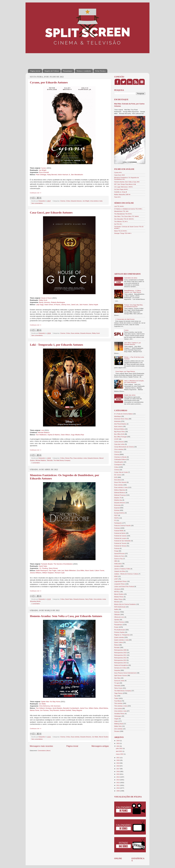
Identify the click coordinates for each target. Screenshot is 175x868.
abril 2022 (119, 751)
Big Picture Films (120, 432)
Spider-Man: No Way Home (51, 702)
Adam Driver (49, 305)
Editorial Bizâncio (120, 492)
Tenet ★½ (117, 197)
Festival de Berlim (120, 533)
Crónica (117, 470)
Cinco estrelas (119, 449)
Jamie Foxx (84, 708)
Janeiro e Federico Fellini (122, 569)
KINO (116, 576)
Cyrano (44, 168)
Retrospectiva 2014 (120, 663)
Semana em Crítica (120, 668)
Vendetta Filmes (119, 713)
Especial (117, 508)
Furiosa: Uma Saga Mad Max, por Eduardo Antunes (134, 306)
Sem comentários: (37, 203)
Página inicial (35, 71)
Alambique (118, 416)
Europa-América (119, 513)
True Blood (118, 701)
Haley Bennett (52, 175)
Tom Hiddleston (41, 435)
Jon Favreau (44, 710)
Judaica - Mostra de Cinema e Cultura (126, 574)
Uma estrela (118, 708)
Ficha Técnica (100, 71)
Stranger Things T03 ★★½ (123, 233)
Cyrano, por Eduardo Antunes (49, 82)
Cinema (63, 201)
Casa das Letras (119, 444)
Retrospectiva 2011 (120, 655)
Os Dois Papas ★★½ (121, 189)
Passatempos (68, 71)
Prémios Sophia (119, 632)
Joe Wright (43, 170)
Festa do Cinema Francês (122, 525)
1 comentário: (36, 463)
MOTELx (117, 592)
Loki (43, 430)
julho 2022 (119, 748)
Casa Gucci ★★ (119, 175)
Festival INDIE (119, 531)
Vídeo (116, 721)
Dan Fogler (53, 570)
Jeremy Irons (66, 305)
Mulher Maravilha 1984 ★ (122, 194)
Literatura (117, 589)
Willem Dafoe (93, 708)
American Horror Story (121, 419)
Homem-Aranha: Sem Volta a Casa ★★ (127, 182)
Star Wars (117, 678)
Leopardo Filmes (120, 584)
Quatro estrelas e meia (121, 640)
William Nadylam (48, 573)
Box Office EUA (119, 434)
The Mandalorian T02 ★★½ (123, 214)
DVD (116, 477)
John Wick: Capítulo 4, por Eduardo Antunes (133, 344)
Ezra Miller (80, 570)
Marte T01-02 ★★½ (121, 231)
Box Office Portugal (120, 437)
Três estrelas (118, 703)
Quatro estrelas (119, 637)
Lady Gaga (40, 305)
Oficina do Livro (119, 617)
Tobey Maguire (77, 710)
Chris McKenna (44, 706)
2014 (118, 777)
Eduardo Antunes (76, 201)
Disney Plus (69, 458)
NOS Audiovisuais (120, 607)
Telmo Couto (118, 688)
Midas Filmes (118, 599)
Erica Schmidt (44, 172)
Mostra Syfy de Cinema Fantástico (125, 604)
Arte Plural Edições (120, 424)
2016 (118, 771)
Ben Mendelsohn (77, 175)
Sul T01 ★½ (118, 224)
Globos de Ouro (119, 556)
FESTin (117, 518)
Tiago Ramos (118, 693)
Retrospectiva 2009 (120, 650)
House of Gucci (46, 298)
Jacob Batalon (57, 708)
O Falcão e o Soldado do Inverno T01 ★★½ (128, 209)
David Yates (43, 566)
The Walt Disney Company (62, 460)
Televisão (50, 460)
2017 (118, 769)
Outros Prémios (119, 622)
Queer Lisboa (118, 642)
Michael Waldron (44, 432)
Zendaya (48, 708)
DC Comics (118, 475)
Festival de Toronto (120, 543)
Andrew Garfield (65, 710)
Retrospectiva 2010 (120, 653)
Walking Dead (119, 724)
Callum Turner (99, 570)
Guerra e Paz (118, 559)
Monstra (117, 602)
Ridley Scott (43, 300)
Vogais (116, 719)
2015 (118, 774)
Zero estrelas (118, 729)
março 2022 (120, 754)
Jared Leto (75, 305)
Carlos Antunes (119, 442)
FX (115, 520)
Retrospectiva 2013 (120, 660)
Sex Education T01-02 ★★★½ (124, 219)
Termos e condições (84, 71)
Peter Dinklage (41, 175)
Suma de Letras (119, 681)
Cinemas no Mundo (120, 457)
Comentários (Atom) (44, 750)
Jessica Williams (36, 573)
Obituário (117, 614)
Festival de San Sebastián (122, 541)
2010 (118, 788)
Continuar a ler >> (36, 193)
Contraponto (118, 464)
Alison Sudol (89, 570)
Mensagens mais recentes (41, 746)
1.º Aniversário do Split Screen (125, 319)
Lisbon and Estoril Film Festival (124, 586)
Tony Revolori (54, 710)
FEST (116, 515)
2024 (118, 741)
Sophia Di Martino (54, 435)
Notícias (117, 612)
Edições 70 (118, 498)
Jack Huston (84, 305)
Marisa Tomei (35, 710)
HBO (116, 561)
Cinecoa (117, 452)
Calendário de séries (131, 278)
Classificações (119, 462)
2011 (118, 785)
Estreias (117, 510)
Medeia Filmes (119, 597)
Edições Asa (118, 500)
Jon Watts (42, 704)
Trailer (116, 698)
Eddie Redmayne (42, 570)
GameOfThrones (120, 553)
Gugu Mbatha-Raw (77, 435)
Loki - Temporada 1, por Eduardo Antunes (57, 345)
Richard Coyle (60, 573)
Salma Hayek (93, 305)
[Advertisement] (72, 59)
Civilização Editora (120, 459)
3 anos (126, 330)
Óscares (117, 731)
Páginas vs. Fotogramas (122, 635)
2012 (118, 783)
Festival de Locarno (120, 538)
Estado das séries (130, 395)
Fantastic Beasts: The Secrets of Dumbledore (57, 564)
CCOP (116, 439)
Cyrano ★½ (118, 172)
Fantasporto (118, 523)
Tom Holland (40, 708)
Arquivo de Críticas (52, 71)
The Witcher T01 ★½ (121, 221)
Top (115, 696)
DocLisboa (118, 480)
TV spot (117, 683)
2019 (118, 763)
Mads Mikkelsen (70, 570)
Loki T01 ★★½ (119, 206)
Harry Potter (89, 599)
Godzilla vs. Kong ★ (121, 192)
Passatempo (118, 625)
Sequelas (117, 670)
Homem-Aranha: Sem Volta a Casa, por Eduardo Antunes (66, 616)
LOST (116, 579)
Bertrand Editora (119, 429)
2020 (118, 760)
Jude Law (61, 570)
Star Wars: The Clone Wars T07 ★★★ (126, 216)
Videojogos (118, 716)
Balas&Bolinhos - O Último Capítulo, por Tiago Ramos (133, 291)
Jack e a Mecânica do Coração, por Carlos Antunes (134, 381)
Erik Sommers (56, 706)
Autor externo (118, 426)
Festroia (117, 548)
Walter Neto (118, 726)
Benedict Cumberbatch (71, 708)
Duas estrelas (75, 333)
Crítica (68, 201)
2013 (118, 780)
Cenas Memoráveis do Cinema (124, 447)
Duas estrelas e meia (80, 458)
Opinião (117, 620)
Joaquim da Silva (120, 571)
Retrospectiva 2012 (120, 658)
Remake (117, 647)
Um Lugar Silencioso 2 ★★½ (124, 187)
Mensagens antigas (100, 746)
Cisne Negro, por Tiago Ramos (125, 371)
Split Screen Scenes (121, 675)
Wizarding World (35, 601)
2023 (118, 743)
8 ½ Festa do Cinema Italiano (124, 414)
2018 (118, 766)
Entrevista (117, 505)
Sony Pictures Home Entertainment (125, 673)
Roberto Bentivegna (58, 302)
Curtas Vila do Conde (121, 472)
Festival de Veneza (120, 546)
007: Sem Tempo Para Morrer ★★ (125, 184)
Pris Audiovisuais (120, 630)
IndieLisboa (118, 564)
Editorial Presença (120, 495)
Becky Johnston (45, 302)
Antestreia (117, 421)
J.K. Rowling (43, 568)
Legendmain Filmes (120, 581)
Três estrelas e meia (121, 706)
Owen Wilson (65, 435)
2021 (118, 758)
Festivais (117, 528)
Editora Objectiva (120, 490)
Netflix (116, 609)
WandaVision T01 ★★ (121, 211)
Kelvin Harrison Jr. (64, 175)
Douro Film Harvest (120, 482)
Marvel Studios (104, 737)
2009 (118, 791)
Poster (116, 627)
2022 (118, 746)
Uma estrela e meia (96, 201)
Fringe (116, 551)
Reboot (117, 645)
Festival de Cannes (120, 536)
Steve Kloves (53, 568)
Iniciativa (117, 566)
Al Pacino (57, 305)
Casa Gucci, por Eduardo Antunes (51, 212)
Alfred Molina (103, 708)
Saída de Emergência (121, 665)
